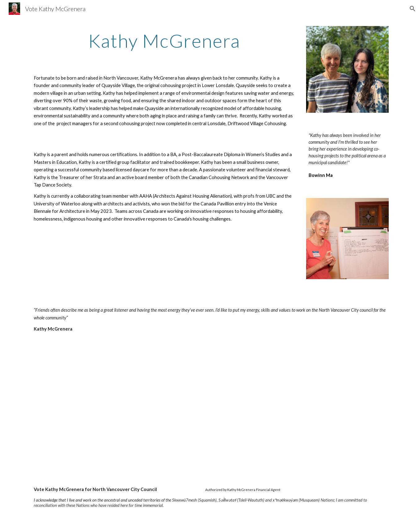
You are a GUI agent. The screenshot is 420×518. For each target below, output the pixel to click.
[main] (164, 41)
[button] (413, 9)
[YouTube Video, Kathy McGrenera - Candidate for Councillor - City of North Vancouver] (118, 410)
